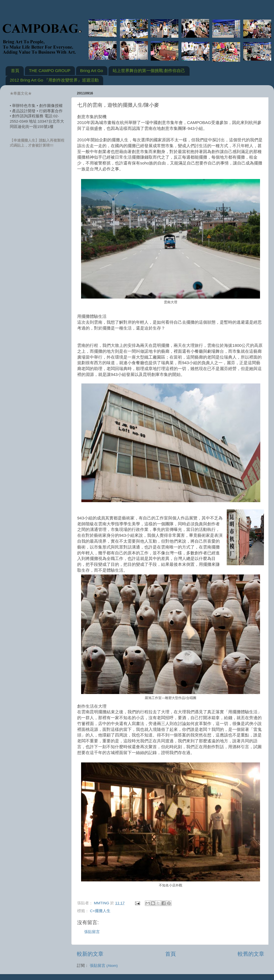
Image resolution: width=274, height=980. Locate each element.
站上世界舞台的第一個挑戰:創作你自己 (149, 71)
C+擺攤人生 (100, 911)
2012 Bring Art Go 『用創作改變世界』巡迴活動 (54, 80)
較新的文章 (90, 954)
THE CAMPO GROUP (50, 71)
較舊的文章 (251, 954)
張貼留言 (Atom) (104, 966)
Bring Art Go (92, 71)
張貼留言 (92, 932)
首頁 (15, 71)
